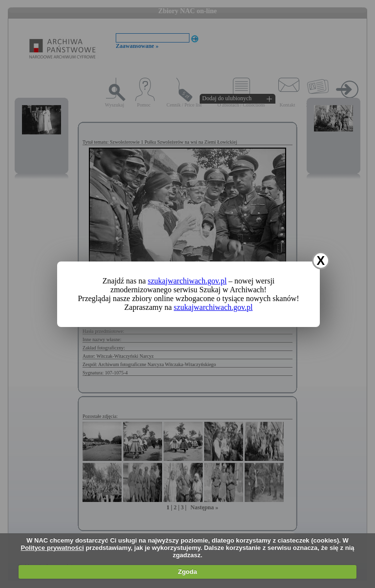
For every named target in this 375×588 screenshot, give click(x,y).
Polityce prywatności (52, 548)
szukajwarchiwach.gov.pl (187, 281)
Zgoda (187, 572)
